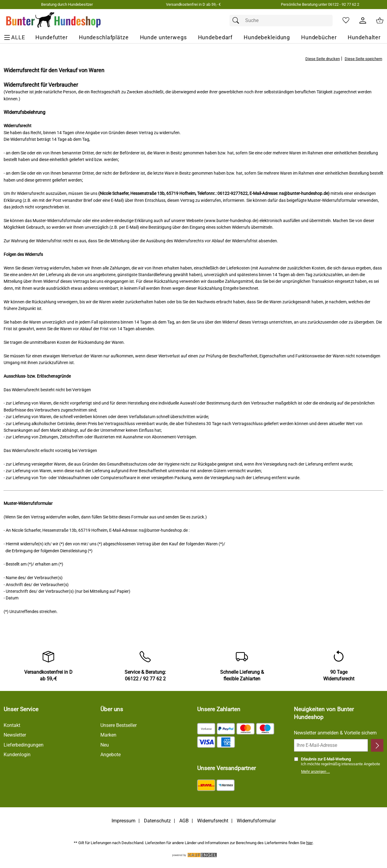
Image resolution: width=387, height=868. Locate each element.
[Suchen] (237, 21)
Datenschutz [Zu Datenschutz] (157, 821)
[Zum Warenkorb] (380, 21)
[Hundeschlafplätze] (104, 38)
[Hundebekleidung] (267, 38)
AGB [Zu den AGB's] (184, 821)
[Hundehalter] (364, 38)
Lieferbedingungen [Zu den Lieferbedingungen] (24, 745)
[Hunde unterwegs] (163, 38)
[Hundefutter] (52, 38)
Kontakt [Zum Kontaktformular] (12, 725)
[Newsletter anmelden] (377, 745)
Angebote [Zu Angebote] (111, 755)
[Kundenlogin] (363, 21)
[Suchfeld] (281, 21)
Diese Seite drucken (323, 59)
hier (309, 843)
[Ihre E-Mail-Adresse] (331, 745)
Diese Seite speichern (363, 59)
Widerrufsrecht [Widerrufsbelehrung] (213, 821)
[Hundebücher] (319, 38)
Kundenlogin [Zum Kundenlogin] (17, 755)
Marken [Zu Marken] (108, 735)
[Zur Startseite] (54, 21)
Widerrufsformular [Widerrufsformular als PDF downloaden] (256, 821)
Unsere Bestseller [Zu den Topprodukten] (119, 725)
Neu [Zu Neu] (105, 745)
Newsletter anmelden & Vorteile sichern (335, 733)
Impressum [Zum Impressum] (124, 821)
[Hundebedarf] (215, 38)
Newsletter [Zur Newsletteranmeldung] (15, 735)
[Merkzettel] (346, 21)
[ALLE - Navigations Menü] (15, 38)
